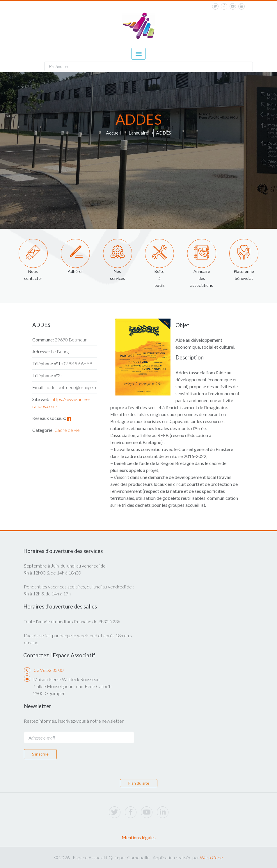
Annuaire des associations (202, 278)
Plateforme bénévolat (244, 275)
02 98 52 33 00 (49, 670)
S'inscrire (40, 754)
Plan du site (139, 783)
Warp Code (211, 857)
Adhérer (75, 271)
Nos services (118, 275)
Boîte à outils (160, 278)
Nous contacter (33, 275)
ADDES (164, 133)
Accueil (113, 133)
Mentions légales (139, 837)
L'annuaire (138, 133)
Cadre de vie (67, 430)
